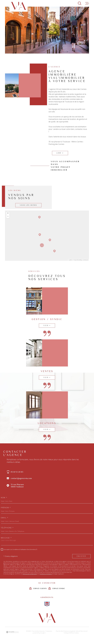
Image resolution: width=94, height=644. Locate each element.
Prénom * (6, 508)
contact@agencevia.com (21, 478)
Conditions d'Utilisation (46, 574)
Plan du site (59, 631)
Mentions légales (69, 631)
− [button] (8, 216)
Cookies (76, 633)
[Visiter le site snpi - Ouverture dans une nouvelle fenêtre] (47, 604)
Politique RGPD (68, 633)
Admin (78, 631)
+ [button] (8, 213)
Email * (5, 518)
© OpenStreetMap (78, 260)
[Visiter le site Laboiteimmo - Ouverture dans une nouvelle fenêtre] (12, 632)
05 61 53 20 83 (17, 472)
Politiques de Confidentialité (30, 574)
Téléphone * (7, 528)
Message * (6, 538)
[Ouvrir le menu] (87, 3)
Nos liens (84, 631)
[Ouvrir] (80, 3)
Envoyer (81, 556)
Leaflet (70, 260)
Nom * (4, 498)
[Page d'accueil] (19, 6)
